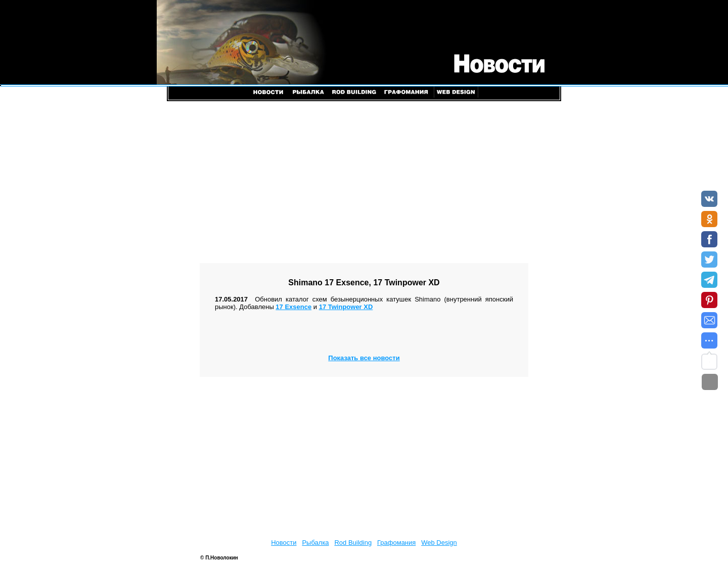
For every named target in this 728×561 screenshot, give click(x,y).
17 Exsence (293, 307)
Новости (284, 543)
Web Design (439, 543)
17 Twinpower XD (346, 307)
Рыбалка (315, 543)
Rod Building (353, 543)
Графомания (396, 543)
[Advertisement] (364, 182)
